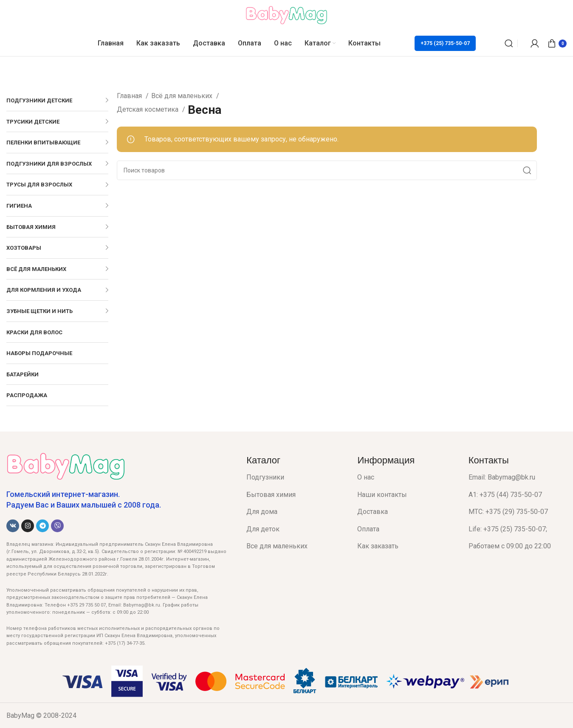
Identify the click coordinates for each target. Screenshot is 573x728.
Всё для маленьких (183, 96)
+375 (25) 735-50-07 (445, 43)
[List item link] (295, 477)
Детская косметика (148, 109)
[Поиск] (509, 43)
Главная (130, 96)
